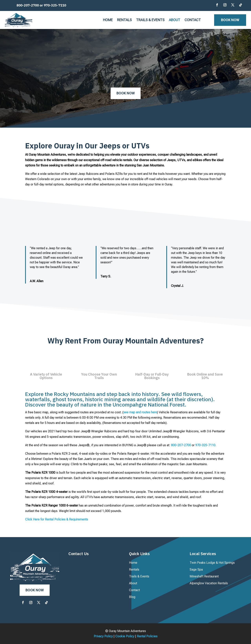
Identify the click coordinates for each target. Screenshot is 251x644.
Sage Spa (196, 569)
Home (108, 20)
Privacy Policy (103, 636)
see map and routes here (140, 412)
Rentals (124, 20)
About (175, 20)
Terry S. (106, 276)
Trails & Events (150, 20)
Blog (132, 597)
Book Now (230, 20)
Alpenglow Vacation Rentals (209, 583)
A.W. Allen (37, 281)
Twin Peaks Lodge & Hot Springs (212, 563)
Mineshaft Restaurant (204, 576)
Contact (193, 20)
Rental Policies (147, 636)
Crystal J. (177, 286)
